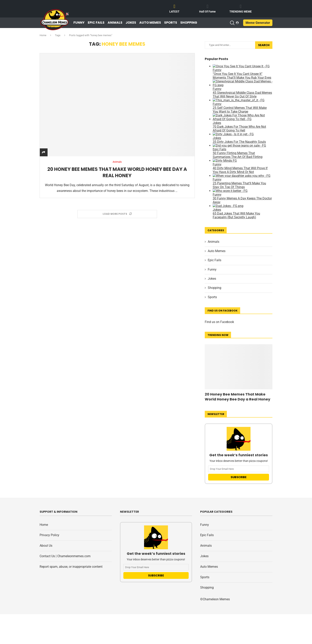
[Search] (232, 23)
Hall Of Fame (207, 12)
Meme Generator (258, 23)
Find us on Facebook (219, 322)
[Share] (44, 152)
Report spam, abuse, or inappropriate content (71, 567)
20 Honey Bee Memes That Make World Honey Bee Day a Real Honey (117, 172)
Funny (79, 23)
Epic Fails (96, 23)
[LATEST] (175, 6)
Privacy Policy (49, 535)
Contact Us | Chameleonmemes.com (65, 556)
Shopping (189, 23)
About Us (46, 546)
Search (264, 45)
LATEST (174, 12)
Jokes (131, 23)
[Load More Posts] (117, 214)
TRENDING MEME (241, 12)
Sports (171, 23)
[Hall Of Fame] (208, 6)
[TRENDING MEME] (241, 6)
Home (43, 35)
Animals (115, 23)
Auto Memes (150, 23)
